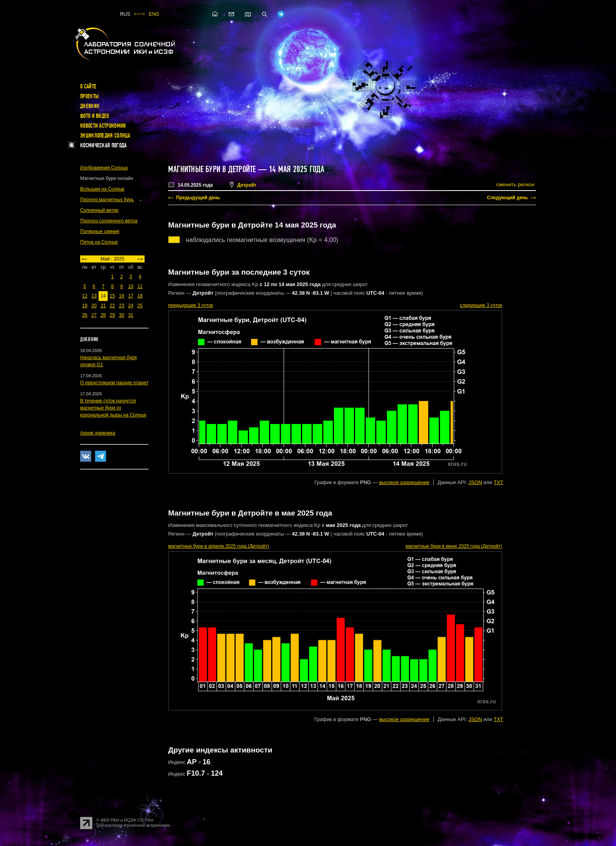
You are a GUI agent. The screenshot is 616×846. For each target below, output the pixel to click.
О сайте (88, 86)
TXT (498, 482)
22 (112, 306)
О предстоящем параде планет (114, 383)
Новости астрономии (103, 126)
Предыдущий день (198, 198)
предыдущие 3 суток (191, 305)
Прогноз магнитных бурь (107, 200)
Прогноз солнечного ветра (109, 221)
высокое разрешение (404, 482)
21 (103, 306)
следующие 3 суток (481, 305)
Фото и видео (95, 116)
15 (112, 296)
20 (94, 306)
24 (131, 306)
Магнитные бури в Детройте (212, 169)
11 (140, 286)
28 (103, 315)
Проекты (89, 96)
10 (131, 286)
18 (140, 296)
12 (85, 296)
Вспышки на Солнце (102, 189)
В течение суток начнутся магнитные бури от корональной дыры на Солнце (113, 408)
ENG (154, 14)
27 (94, 315)
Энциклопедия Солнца (105, 136)
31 (131, 315)
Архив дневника (98, 433)
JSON (475, 482)
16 (122, 296)
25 (140, 306)
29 (112, 315)
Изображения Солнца (104, 168)
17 (131, 296)
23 (122, 306)
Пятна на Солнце (99, 242)
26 (85, 315)
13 (94, 296)
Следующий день (507, 198)
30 (122, 315)
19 (85, 306)
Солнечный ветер (99, 210)
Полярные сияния (100, 231)
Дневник (90, 106)
